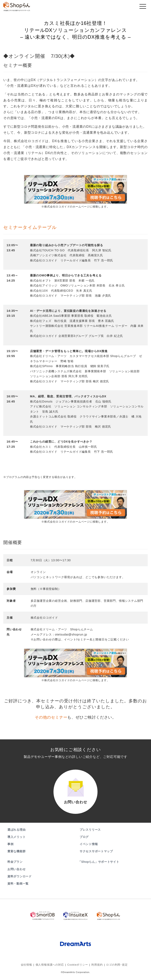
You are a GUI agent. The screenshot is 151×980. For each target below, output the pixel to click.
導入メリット (16, 841)
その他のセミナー (51, 717)
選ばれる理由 (16, 834)
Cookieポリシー (77, 967)
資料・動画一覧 (18, 887)
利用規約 (96, 967)
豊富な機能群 (16, 855)
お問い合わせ (16, 873)
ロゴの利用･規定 (114, 967)
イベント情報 (89, 848)
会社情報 (29, 967)
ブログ (84, 841)
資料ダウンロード (20, 880)
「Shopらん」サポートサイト (99, 866)
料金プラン (15, 866)
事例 (10, 848)
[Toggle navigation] (143, 7)
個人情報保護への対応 (51, 967)
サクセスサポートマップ (96, 855)
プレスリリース (90, 834)
